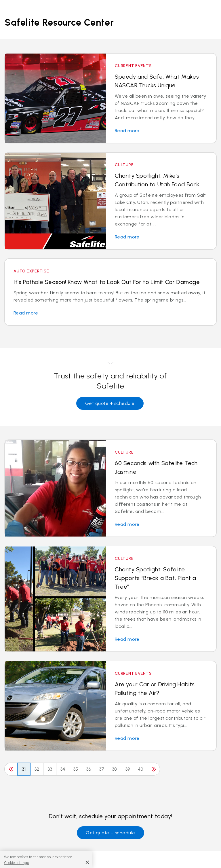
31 (24, 769)
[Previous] (11, 769)
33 (50, 769)
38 (115, 769)
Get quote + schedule (110, 403)
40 (141, 769)
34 (63, 769)
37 (102, 769)
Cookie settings (17, 863)
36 (89, 769)
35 (76, 769)
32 (37, 769)
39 (128, 769)
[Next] (153, 769)
